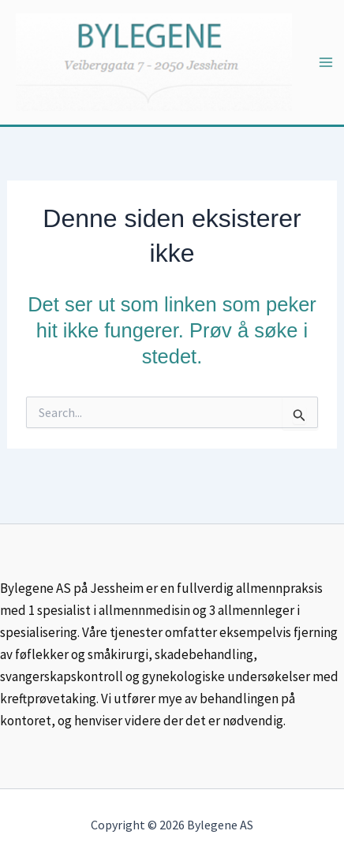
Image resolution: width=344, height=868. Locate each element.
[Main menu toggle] (326, 62)
